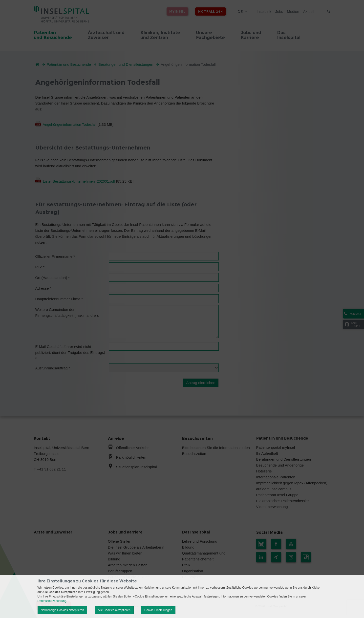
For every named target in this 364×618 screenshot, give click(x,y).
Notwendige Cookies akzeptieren (62, 610)
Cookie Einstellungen (158, 610)
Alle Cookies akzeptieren (114, 610)
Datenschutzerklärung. (52, 601)
